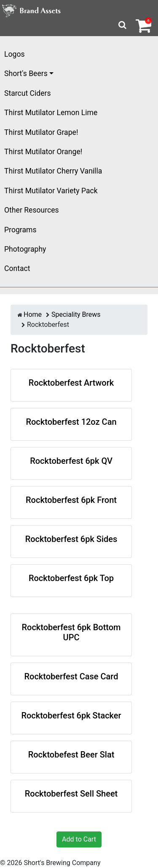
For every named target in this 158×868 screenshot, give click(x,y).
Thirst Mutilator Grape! (41, 132)
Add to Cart (79, 839)
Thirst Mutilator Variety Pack (51, 191)
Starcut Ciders (28, 93)
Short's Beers (26, 74)
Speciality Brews (76, 314)
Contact (17, 268)
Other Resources (32, 210)
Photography (25, 249)
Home (33, 314)
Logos (15, 54)
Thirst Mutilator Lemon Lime (51, 113)
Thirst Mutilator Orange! (43, 152)
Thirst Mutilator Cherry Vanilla (53, 171)
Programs (20, 230)
